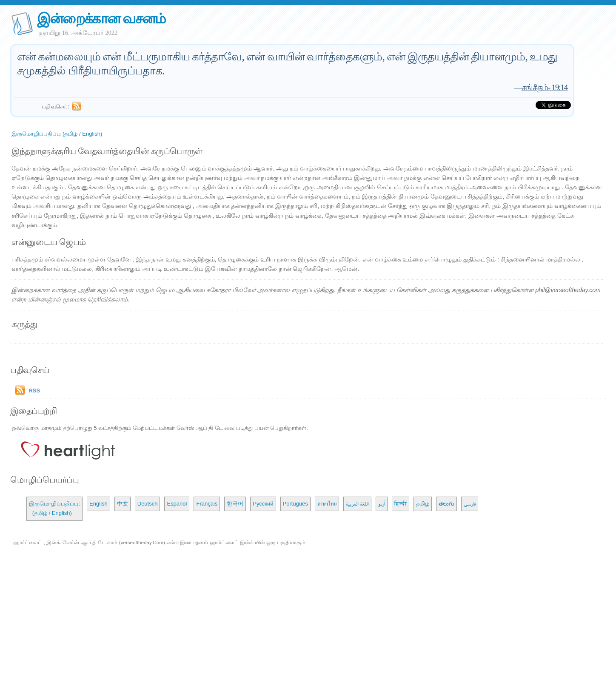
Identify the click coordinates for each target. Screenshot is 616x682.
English (98, 504)
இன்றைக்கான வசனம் (101, 18)
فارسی (470, 504)
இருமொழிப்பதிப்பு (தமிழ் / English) (57, 134)
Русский (263, 504)
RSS (34, 391)
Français (207, 504)
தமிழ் (423, 504)
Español (177, 504)
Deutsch (148, 504)
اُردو (382, 504)
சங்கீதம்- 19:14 (545, 87)
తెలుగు (446, 504)
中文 (123, 504)
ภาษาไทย (327, 504)
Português (295, 504)
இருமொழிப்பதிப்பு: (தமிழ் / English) (54, 508)
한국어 (235, 504)
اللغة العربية (358, 504)
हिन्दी (401, 504)
